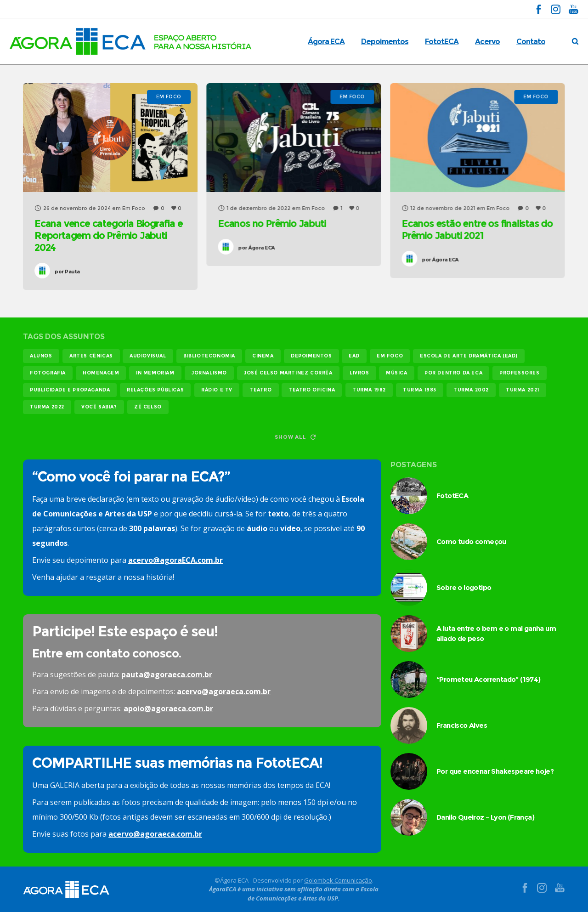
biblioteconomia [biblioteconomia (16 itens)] (209, 356)
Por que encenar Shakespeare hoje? (495, 771)
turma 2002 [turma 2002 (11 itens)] (471, 390)
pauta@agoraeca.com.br (167, 674)
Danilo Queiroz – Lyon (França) (485, 817)
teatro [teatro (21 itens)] (261, 390)
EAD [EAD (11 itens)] (354, 356)
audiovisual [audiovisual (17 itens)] (148, 356)
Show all (295, 437)
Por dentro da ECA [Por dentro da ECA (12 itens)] (453, 373)
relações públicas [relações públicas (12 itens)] (155, 390)
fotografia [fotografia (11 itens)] (48, 373)
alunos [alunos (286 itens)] (41, 356)
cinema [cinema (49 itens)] (263, 356)
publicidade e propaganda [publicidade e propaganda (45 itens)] (70, 390)
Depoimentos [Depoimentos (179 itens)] (311, 356)
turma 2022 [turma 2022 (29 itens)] (47, 407)
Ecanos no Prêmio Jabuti (271, 224)
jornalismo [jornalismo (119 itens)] (209, 373)
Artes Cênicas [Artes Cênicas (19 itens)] (91, 356)
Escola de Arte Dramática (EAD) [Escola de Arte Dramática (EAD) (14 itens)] (469, 356)
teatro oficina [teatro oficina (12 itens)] (312, 390)
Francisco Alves (462, 725)
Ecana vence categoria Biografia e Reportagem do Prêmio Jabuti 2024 (108, 235)
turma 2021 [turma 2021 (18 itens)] (523, 390)
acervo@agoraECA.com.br (175, 560)
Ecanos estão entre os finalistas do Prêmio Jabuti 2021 (477, 229)
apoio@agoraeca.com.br (168, 708)
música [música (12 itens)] (397, 373)
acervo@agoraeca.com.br (224, 691)
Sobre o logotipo (464, 587)
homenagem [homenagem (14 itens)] (101, 373)
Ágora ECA (256, 248)
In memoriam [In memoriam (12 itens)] (155, 373)
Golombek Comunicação (338, 880)
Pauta (67, 272)
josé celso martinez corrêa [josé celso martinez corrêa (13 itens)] (288, 373)
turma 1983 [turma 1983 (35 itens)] (420, 390)
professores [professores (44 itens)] (520, 373)
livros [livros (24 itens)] (359, 373)
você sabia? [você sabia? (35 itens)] (99, 407)
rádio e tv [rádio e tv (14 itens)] (217, 390)
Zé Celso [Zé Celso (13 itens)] (148, 407)
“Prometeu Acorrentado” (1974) (489, 679)
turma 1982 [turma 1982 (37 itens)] (369, 390)
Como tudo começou (471, 541)
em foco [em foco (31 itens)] (390, 356)
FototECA (452, 496)
